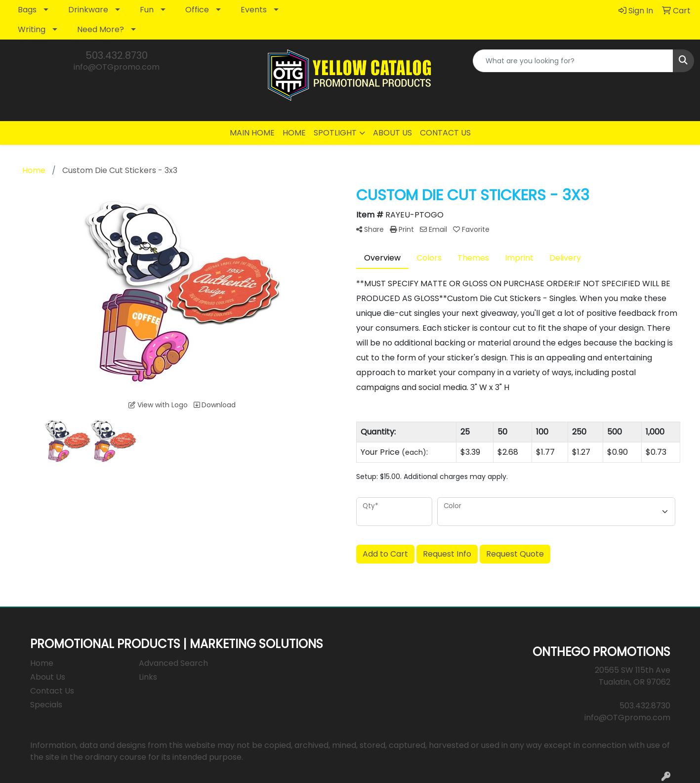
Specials (46, 705)
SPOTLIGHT (335, 133)
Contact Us (52, 691)
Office (197, 10)
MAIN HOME (252, 133)
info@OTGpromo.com (117, 67)
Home (42, 663)
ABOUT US (392, 133)
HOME (294, 133)
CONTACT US (445, 133)
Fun (147, 10)
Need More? (101, 29)
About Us (48, 677)
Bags (27, 10)
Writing (32, 29)
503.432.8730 (117, 55)
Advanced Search (173, 663)
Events (254, 10)
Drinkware (88, 10)
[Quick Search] (573, 61)
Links (148, 677)
